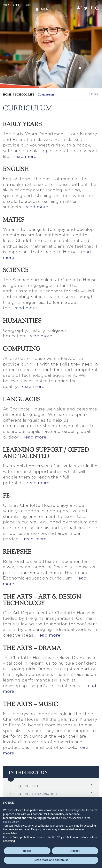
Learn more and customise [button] (51, 860)
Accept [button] (75, 851)
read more (25, 156)
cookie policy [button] (11, 822)
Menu (43, 9)
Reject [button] (27, 851)
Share (94, 94)
